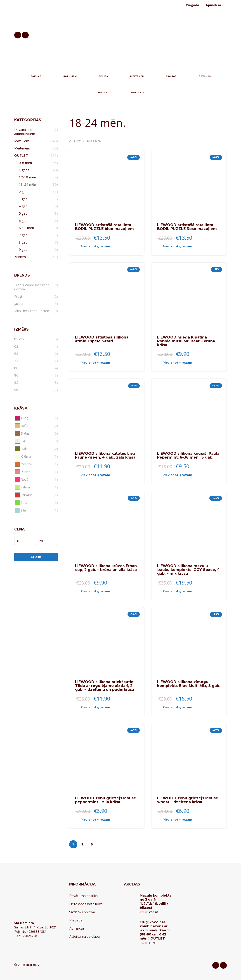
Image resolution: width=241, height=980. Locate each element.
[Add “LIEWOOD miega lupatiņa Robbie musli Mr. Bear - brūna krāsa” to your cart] (181, 363)
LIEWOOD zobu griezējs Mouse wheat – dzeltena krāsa (188, 800)
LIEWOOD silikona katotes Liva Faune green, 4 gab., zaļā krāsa (105, 455)
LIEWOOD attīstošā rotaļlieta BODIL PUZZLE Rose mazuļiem (187, 227)
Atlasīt (36, 557)
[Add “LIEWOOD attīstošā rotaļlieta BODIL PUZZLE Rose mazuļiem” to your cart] (181, 246)
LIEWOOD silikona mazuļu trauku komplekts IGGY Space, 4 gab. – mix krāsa (188, 570)
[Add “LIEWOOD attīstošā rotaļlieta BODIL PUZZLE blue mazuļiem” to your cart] (99, 246)
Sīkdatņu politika (82, 912)
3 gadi (24, 199)
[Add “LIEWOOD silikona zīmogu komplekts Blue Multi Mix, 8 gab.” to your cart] (181, 707)
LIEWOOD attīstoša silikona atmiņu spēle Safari (102, 339)
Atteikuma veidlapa (84, 937)
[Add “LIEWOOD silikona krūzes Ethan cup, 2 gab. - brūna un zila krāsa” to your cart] (99, 591)
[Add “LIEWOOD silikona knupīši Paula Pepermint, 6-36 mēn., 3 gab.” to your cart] (181, 475)
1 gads (24, 170)
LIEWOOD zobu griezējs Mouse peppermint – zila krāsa (106, 800)
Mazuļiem (22, 141)
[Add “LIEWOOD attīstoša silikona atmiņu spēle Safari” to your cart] (99, 363)
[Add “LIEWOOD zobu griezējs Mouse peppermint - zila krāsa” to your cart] (99, 820)
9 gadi (24, 249)
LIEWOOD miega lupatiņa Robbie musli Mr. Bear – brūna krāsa (186, 341)
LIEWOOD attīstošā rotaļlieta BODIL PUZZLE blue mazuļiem (104, 227)
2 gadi (24, 192)
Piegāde (193, 5)
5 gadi (24, 213)
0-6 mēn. (26, 163)
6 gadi (24, 220)
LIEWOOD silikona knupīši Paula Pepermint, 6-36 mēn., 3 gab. (188, 455)
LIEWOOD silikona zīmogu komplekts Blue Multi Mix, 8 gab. (189, 684)
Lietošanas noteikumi (86, 904)
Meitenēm (22, 148)
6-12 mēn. (27, 228)
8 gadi (24, 242)
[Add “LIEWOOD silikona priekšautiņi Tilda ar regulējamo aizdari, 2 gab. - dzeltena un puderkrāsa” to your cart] (99, 707)
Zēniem (20, 257)
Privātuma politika (83, 896)
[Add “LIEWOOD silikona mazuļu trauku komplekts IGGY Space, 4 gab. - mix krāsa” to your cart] (181, 591)
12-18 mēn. (28, 177)
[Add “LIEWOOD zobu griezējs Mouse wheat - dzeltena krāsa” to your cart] (181, 820)
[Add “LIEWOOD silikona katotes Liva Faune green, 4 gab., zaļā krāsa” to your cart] (99, 475)
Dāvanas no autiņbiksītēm (25, 132)
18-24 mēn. (28, 184)
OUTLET (21, 155)
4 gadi (24, 206)
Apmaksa (213, 5)
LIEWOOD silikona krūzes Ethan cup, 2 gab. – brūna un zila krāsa (106, 568)
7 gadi (24, 235)
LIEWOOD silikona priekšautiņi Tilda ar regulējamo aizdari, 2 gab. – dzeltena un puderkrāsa (105, 686)
